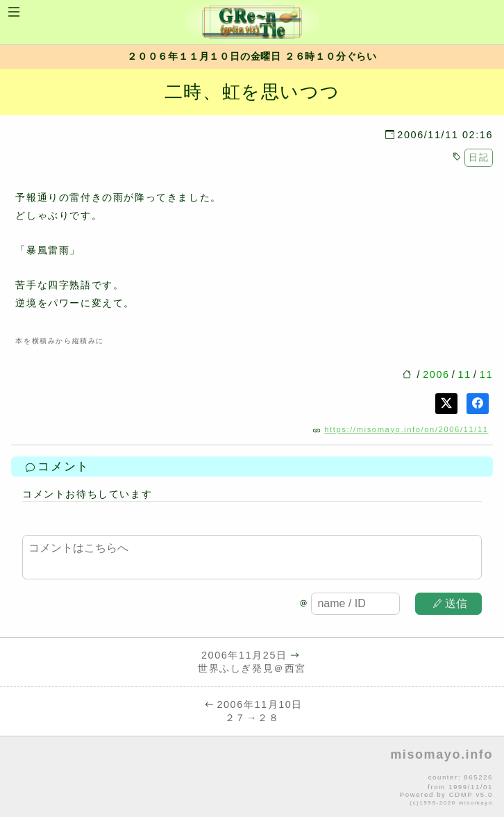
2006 (436, 374)
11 (465, 374)
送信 (451, 603)
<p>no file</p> (252, 777)
